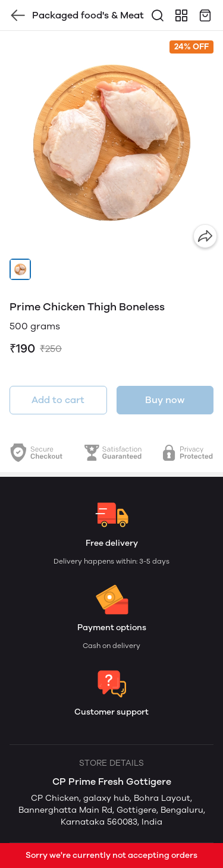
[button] (20, 269)
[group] (111, 142)
